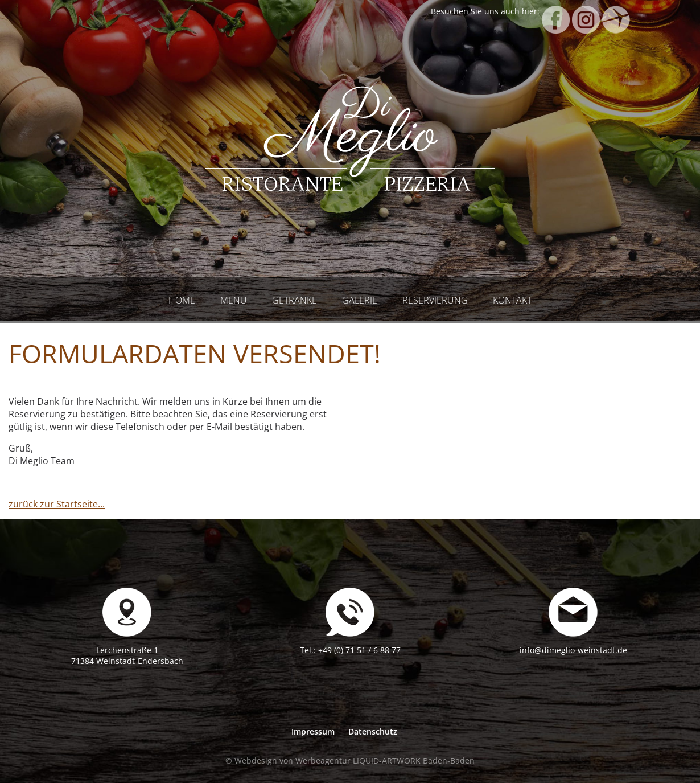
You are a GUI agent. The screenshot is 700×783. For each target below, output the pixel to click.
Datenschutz (373, 731)
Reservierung (435, 300)
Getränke (295, 300)
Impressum (313, 731)
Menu (234, 300)
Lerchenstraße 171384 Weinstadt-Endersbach (127, 655)
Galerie (360, 300)
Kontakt (512, 300)
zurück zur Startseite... (57, 504)
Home (182, 300)
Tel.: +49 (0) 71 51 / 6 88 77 (350, 650)
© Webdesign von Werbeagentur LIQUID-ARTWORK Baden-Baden (350, 761)
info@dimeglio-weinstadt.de (573, 650)
